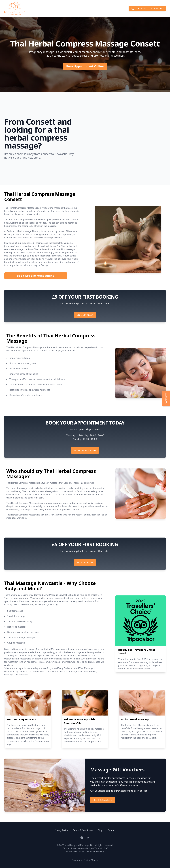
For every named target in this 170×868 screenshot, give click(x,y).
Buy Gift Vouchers (103, 800)
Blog (100, 830)
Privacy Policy (61, 830)
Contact (112, 830)
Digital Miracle (91, 860)
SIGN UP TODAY (85, 315)
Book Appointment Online (85, 66)
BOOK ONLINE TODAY (85, 450)
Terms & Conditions (83, 830)
